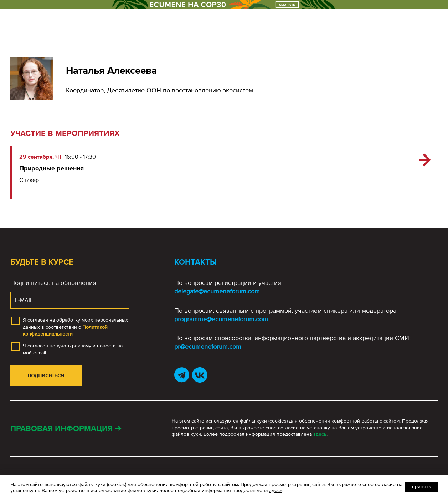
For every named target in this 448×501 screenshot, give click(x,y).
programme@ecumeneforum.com (221, 319)
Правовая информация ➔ (66, 429)
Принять (421, 487)
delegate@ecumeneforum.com (217, 291)
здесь (320, 434)
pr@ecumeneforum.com (208, 347)
